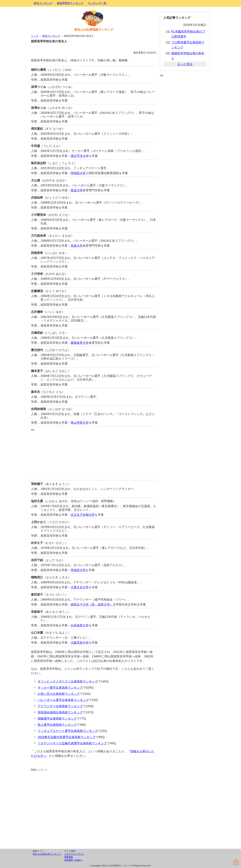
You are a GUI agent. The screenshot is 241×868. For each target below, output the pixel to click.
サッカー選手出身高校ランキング (60, 688)
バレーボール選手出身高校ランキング (63, 700)
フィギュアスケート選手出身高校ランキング (68, 731)
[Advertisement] (94, 455)
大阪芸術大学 (80, 643)
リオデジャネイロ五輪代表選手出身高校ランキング (72, 743)
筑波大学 (77, 190)
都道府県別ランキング (70, 3)
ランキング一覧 (97, 3)
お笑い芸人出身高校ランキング (59, 694)
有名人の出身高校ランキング (94, 30)
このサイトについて (74, 854)
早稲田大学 (78, 173)
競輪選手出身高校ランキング (57, 719)
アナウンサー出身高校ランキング (60, 706)
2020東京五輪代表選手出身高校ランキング (67, 737)
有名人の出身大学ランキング (47, 854)
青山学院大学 (80, 423)
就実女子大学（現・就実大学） (92, 605)
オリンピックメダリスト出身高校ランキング (68, 681)
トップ (35, 36)
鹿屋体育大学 (80, 343)
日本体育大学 (80, 625)
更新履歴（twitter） (74, 860)
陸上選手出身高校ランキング (57, 725)
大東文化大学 (80, 587)
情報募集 (69, 857)
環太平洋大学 (80, 156)
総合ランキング (43, 3)
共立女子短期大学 (83, 515)
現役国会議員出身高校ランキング (60, 712)
